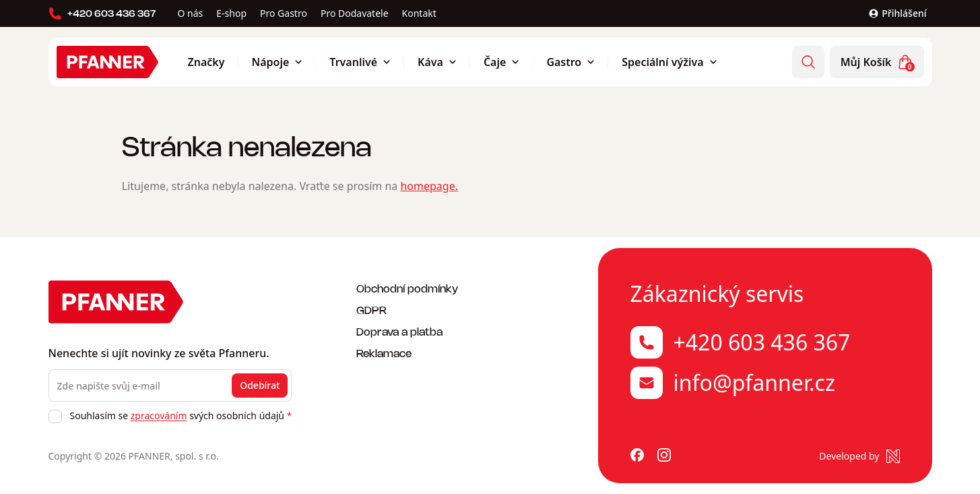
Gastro (570, 62)
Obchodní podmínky (407, 288)
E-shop (231, 13)
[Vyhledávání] (808, 62)
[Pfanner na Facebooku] (637, 456)
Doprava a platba (399, 331)
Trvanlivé (360, 62)
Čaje (501, 62)
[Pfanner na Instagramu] (664, 456)
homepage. (429, 186)
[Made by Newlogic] (859, 456)
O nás (191, 13)
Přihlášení (897, 13)
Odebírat (260, 385)
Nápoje (277, 62)
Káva (437, 62)
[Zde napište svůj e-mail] (170, 385)
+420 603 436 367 (102, 13)
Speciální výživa (669, 62)
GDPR (371, 310)
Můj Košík (878, 63)
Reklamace (384, 353)
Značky (206, 62)
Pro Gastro (284, 13)
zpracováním (159, 415)
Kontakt (419, 13)
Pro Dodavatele (355, 13)
